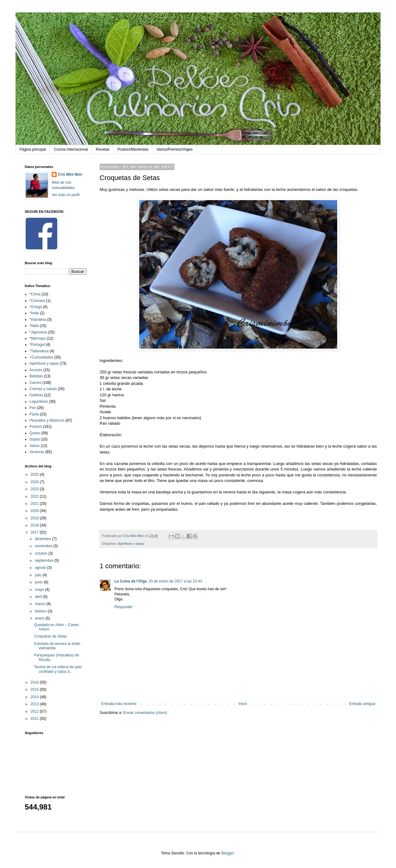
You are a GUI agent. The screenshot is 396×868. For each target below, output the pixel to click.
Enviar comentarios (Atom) (145, 713)
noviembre (44, 546)
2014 (35, 697)
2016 (35, 682)
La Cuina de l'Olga (131, 581)
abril (39, 597)
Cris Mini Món (70, 174)
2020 (35, 511)
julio (39, 575)
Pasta (34, 414)
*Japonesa (38, 332)
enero (40, 618)
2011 (35, 719)
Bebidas (36, 376)
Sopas (35, 439)
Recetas (103, 149)
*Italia (34, 326)
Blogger (228, 853)
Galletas (36, 395)
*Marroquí (38, 338)
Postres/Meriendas (133, 149)
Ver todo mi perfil (66, 195)
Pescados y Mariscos (47, 420)
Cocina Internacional (71, 149)
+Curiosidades (41, 357)
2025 (35, 475)
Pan (33, 408)
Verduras (37, 452)
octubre (42, 553)
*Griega (36, 307)
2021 (35, 504)
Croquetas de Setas (50, 636)
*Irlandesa (38, 320)
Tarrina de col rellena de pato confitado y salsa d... (58, 669)
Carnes (35, 383)
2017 (35, 532)
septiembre (45, 561)
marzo (41, 604)
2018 (35, 525)
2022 (35, 496)
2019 (35, 518)
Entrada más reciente (119, 704)
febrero (41, 611)
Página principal (33, 149)
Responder (124, 607)
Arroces (36, 370)
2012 (35, 711)
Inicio (243, 704)
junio (39, 582)
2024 (35, 482)
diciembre (43, 539)
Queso (35, 433)
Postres (36, 427)
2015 (35, 690)
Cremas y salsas (43, 389)
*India (34, 313)
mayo (40, 590)
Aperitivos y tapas (131, 544)
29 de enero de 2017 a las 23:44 (175, 581)
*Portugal (37, 345)
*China (35, 294)
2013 (35, 704)
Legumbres (39, 402)
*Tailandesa (39, 351)
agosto (41, 568)
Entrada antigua (362, 704)
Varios (34, 446)
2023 (35, 489)
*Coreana (37, 301)
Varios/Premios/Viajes (174, 149)
